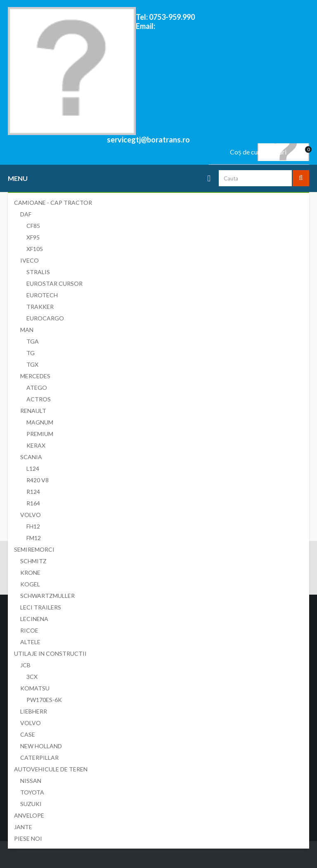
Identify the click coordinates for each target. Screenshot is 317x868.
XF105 (35, 249)
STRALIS (38, 272)
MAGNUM (40, 422)
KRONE (30, 573)
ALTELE (30, 642)
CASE (28, 734)
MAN (27, 330)
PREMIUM (40, 434)
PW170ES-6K (44, 700)
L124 (33, 468)
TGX (32, 364)
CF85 (33, 226)
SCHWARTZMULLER (47, 596)
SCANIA (31, 457)
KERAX (36, 445)
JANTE (23, 827)
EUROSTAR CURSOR (54, 283)
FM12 (34, 538)
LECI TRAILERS (41, 607)
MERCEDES (35, 376)
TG (31, 353)
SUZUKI (31, 804)
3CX (32, 677)
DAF (26, 214)
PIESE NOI (28, 838)
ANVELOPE (29, 815)
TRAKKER (40, 307)
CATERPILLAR (39, 758)
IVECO (30, 260)
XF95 (33, 237)
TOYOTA (32, 792)
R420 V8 (38, 480)
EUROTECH (42, 295)
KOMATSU (35, 688)
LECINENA (34, 619)
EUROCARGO (45, 318)
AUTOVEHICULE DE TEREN (51, 769)
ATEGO (37, 388)
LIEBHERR (34, 711)
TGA (33, 341)
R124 (33, 492)
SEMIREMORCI (34, 549)
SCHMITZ (33, 561)
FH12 (33, 526)
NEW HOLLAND (41, 746)
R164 (33, 503)
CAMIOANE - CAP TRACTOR (53, 203)
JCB (25, 665)
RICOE (29, 630)
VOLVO (31, 515)
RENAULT (33, 411)
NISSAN (31, 781)
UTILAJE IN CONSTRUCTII (50, 653)
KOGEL (30, 584)
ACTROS (39, 399)
